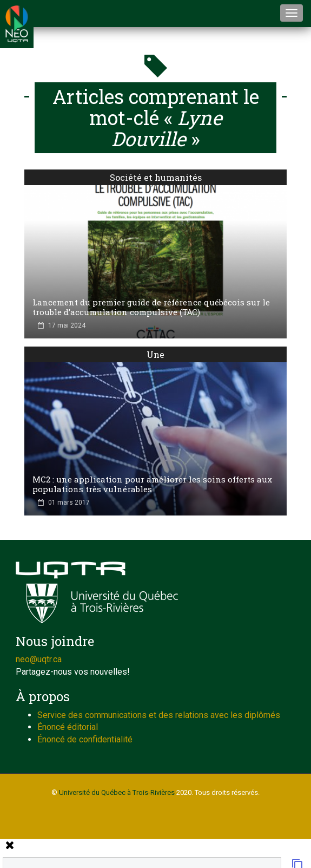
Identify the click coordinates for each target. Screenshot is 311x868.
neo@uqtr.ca (39, 659)
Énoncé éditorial (68, 727)
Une (155, 354)
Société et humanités (156, 177)
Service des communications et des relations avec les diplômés (159, 715)
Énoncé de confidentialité (85, 739)
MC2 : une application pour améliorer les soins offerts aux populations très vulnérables (152, 484)
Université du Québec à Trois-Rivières (117, 792)
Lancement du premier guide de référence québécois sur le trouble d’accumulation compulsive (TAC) (151, 307)
